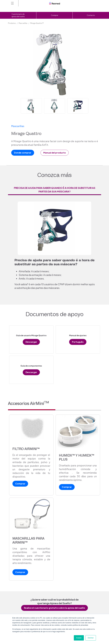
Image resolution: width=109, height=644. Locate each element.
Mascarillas (23, 23)
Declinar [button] (91, 638)
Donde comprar (23, 153)
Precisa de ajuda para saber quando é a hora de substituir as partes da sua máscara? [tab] (55, 190)
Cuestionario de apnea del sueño (18, 15)
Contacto (91, 15)
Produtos (12, 23)
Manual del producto (55, 153)
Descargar (31, 342)
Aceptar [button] (79, 638)
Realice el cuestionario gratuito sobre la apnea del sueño (54, 608)
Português (78, 342)
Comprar (54, 15)
